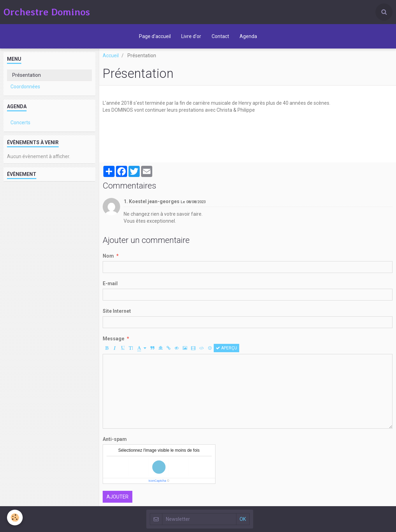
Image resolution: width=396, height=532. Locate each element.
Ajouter (118, 497)
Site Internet (117, 311)
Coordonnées (25, 87)
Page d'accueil (155, 36)
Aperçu (226, 348)
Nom (108, 256)
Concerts (20, 123)
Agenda (248, 36)
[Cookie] (15, 518)
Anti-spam (115, 439)
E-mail (110, 283)
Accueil (111, 56)
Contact (220, 36)
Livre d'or (191, 36)
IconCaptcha (157, 481)
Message (113, 339)
